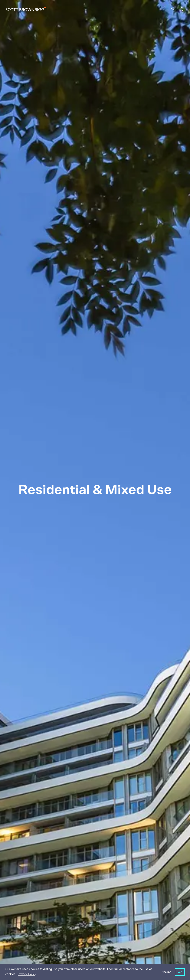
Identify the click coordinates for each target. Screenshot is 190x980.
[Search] (173, 9)
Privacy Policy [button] (27, 974)
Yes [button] (180, 972)
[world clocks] (182, 9)
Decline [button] (166, 972)
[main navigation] (164, 9)
